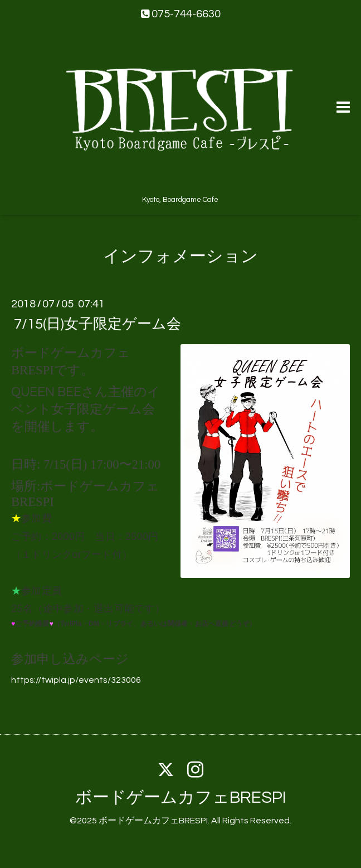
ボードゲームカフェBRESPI (181, 797)
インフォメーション (180, 256)
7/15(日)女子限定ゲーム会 (97, 324)
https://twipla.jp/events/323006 (76, 680)
